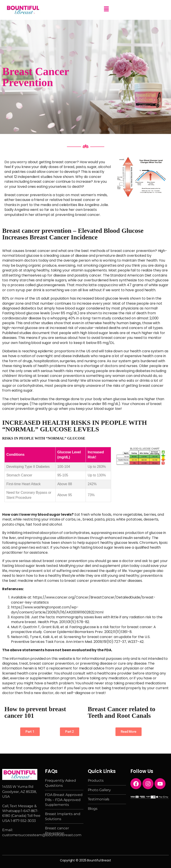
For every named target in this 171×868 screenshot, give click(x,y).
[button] (106, 9)
